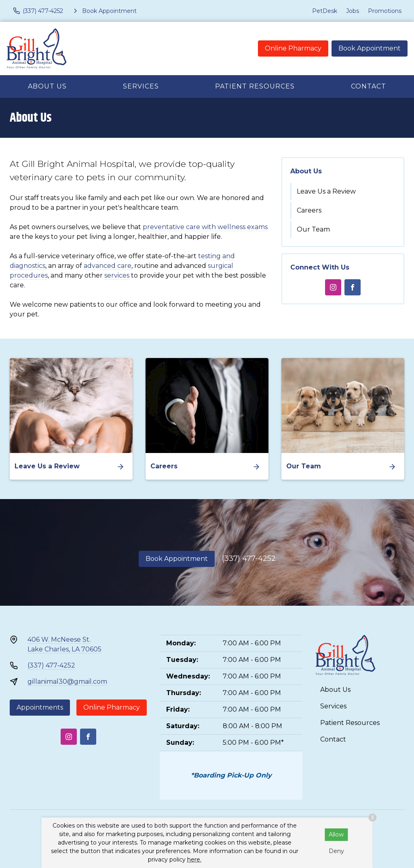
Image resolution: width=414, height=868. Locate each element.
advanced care (108, 266)
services (117, 275)
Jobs (353, 11)
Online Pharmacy (293, 48)
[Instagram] (333, 287)
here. (194, 860)
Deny (336, 851)
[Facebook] (353, 287)
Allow (336, 834)
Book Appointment (370, 48)
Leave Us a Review (326, 191)
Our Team (313, 229)
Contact (369, 86)
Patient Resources (255, 86)
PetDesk (325, 11)
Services (141, 86)
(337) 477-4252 (249, 558)
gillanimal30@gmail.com (67, 682)
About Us (47, 86)
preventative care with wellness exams (205, 227)
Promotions (385, 11)
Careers (309, 210)
